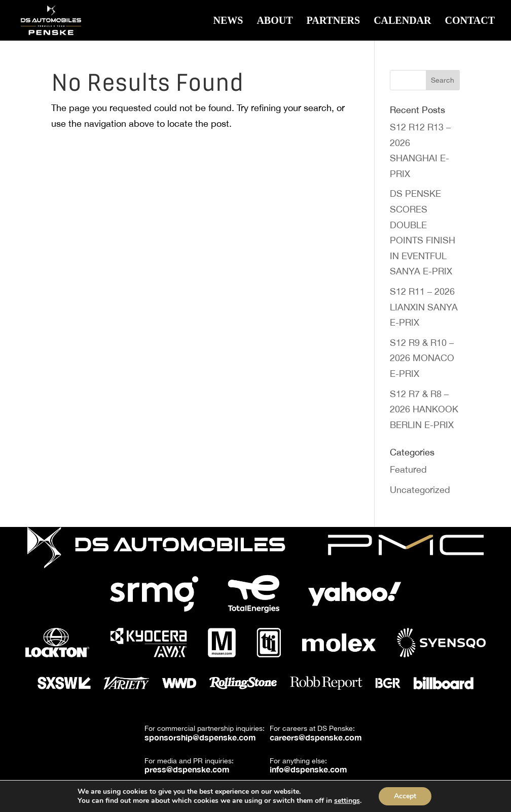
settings (347, 801)
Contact (470, 21)
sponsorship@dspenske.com (200, 737)
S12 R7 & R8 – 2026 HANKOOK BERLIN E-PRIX (424, 409)
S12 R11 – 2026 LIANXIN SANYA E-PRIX (424, 307)
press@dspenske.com (187, 769)
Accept (405, 796)
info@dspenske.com (308, 769)
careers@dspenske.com (316, 737)
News (228, 21)
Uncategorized (420, 490)
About (275, 21)
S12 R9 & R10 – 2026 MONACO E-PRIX (422, 358)
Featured (408, 469)
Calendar (402, 21)
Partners (334, 21)
